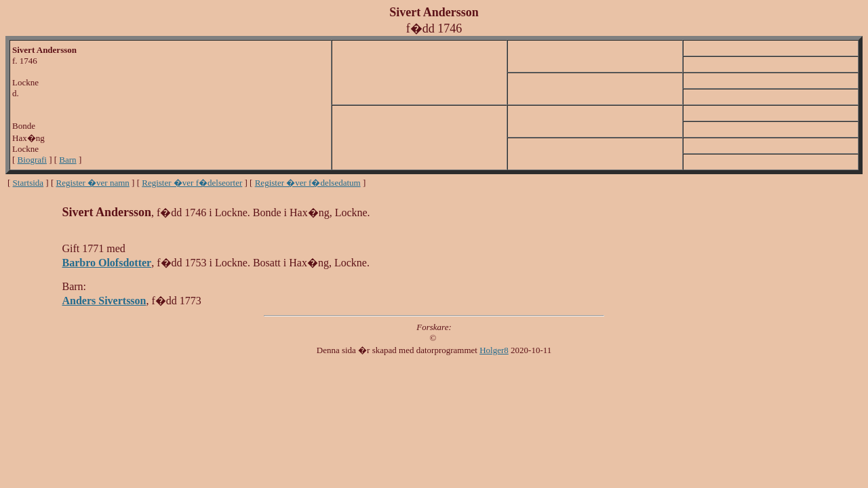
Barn (67, 160)
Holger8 (494, 350)
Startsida (28, 183)
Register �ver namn (93, 183)
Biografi (32, 160)
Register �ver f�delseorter (192, 183)
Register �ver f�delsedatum (308, 183)
